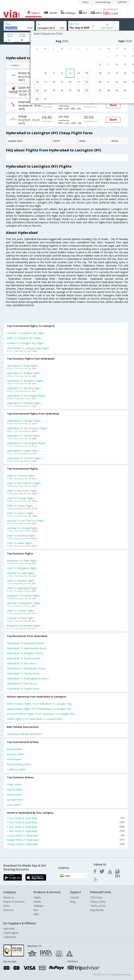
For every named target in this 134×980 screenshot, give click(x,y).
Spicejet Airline (15, 800)
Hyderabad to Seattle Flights (23, 436)
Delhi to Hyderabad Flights (22, 588)
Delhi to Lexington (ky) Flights (24, 338)
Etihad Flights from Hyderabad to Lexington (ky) (35, 719)
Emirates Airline (16, 754)
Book (113, 105)
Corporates (10, 937)
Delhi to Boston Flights (20, 513)
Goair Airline (14, 805)
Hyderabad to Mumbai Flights (24, 388)
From (8, 24)
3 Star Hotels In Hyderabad (66, 822)
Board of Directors (14, 902)
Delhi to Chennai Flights (21, 611)
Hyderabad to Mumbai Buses (24, 658)
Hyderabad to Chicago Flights (24, 421)
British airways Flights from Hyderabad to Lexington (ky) (40, 704)
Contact (74, 897)
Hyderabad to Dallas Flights (23, 451)
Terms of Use (98, 906)
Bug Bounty (97, 910)
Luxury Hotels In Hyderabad (66, 835)
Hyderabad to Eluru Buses (22, 663)
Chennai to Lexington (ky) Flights (26, 333)
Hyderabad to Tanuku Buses (23, 673)
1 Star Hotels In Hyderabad (66, 831)
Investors (9, 910)
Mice (36, 914)
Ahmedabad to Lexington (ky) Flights (28, 348)
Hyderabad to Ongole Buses (23, 689)
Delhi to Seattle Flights (20, 506)
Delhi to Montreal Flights (21, 536)
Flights (37, 897)
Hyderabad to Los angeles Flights (26, 443)
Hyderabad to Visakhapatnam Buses (28, 678)
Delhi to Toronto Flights (21, 476)
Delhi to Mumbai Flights (21, 581)
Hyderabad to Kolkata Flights (24, 373)
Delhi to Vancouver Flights (22, 491)
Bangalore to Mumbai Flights (24, 626)
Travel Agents (11, 933)
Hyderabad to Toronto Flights (24, 458)
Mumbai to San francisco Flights (26, 521)
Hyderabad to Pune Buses (22, 684)
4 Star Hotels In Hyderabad (66, 818)
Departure (74, 24)
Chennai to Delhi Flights (21, 618)
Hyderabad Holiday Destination (25, 734)
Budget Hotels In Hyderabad (66, 840)
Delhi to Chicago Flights (21, 498)
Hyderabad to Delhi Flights (22, 366)
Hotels (37, 902)
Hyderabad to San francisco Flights (27, 428)
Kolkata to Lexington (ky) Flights (26, 343)
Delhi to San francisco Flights (24, 483)
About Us (9, 897)
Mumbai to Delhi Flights (21, 573)
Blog (73, 902)
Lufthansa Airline (16, 769)
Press (6, 906)
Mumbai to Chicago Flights (22, 528)
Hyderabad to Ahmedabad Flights (26, 396)
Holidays (38, 906)
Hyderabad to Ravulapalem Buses (26, 668)
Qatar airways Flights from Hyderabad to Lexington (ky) (39, 709)
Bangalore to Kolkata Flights (23, 596)
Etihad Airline (14, 759)
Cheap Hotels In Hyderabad (66, 844)
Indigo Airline (14, 784)
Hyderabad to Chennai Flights (24, 403)
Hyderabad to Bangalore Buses (25, 653)
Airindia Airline (15, 749)
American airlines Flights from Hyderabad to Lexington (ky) (41, 714)
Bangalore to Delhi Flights (22, 561)
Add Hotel (9, 929)
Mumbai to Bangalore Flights (24, 603)
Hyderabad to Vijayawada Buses (26, 643)
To (39, 24)
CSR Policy (96, 897)
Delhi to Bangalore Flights (22, 568)
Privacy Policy (98, 902)
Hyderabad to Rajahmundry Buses (27, 648)
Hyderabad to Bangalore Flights (25, 381)
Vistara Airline (15, 795)
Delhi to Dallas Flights (20, 543)
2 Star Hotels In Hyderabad (66, 827)
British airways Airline (19, 764)
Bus (36, 910)
